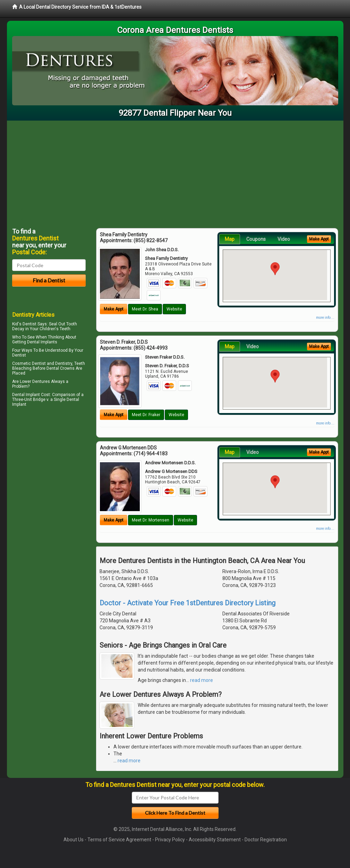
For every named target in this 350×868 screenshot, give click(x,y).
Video (284, 239)
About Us (74, 840)
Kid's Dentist (24, 324)
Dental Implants (42, 342)
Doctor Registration (266, 840)
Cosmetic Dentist (29, 363)
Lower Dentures (35, 382)
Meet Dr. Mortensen (151, 520)
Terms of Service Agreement (119, 840)
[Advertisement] (175, 173)
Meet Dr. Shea (145, 309)
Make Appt (114, 309)
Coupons (256, 239)
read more (202, 680)
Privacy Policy (170, 840)
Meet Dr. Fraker (146, 415)
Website (174, 309)
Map (230, 239)
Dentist (19, 355)
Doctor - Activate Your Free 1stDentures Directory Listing (187, 603)
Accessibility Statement (215, 840)
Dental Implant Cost (31, 395)
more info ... (325, 318)
